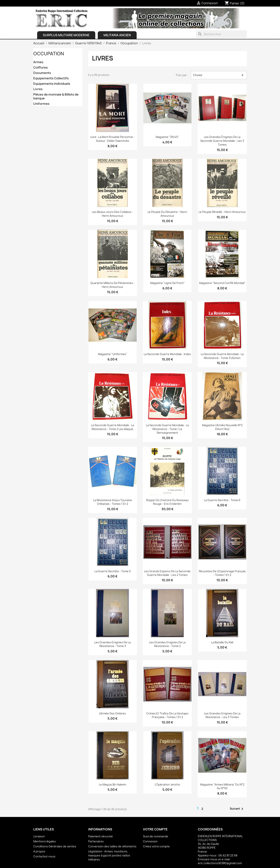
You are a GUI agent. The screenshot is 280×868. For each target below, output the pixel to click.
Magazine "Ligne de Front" (167, 283)
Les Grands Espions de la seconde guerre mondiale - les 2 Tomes (167, 573)
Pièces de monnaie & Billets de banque (56, 96)
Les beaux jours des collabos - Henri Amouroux (113, 214)
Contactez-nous (44, 856)
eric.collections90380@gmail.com (220, 863)
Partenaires (96, 841)
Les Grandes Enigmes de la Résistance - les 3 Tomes (222, 715)
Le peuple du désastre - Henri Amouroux (167, 214)
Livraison (39, 836)
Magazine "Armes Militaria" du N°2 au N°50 (222, 786)
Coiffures (41, 68)
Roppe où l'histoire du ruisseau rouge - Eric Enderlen (167, 502)
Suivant (237, 809)
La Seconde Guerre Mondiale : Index (167, 354)
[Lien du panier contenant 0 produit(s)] (235, 3)
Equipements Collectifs (51, 78)
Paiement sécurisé (100, 836)
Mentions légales (45, 841)
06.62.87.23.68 (228, 855)
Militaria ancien (117, 35)
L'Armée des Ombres (112, 713)
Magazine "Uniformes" (113, 354)
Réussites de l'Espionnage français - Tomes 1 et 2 (222, 573)
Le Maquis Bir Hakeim (112, 784)
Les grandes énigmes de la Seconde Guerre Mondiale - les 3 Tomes (222, 141)
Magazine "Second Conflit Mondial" (222, 283)
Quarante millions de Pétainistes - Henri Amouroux (112, 285)
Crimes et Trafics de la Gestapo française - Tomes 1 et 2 (167, 715)
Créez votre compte (156, 846)
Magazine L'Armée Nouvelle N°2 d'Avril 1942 (222, 427)
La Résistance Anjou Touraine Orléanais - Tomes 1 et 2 (113, 502)
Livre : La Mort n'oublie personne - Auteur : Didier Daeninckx (112, 139)
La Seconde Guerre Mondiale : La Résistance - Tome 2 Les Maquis (112, 427)
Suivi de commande (156, 836)
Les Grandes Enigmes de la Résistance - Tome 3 (112, 644)
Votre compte (155, 829)
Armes (38, 62)
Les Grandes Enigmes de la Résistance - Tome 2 (167, 644)
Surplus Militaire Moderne (66, 35)
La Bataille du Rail (222, 642)
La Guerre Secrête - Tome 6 (222, 500)
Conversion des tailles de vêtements (112, 846)
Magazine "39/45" (167, 137)
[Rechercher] (221, 34)
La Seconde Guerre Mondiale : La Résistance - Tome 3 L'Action (222, 356)
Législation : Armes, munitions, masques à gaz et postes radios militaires (109, 855)
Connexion (150, 841)
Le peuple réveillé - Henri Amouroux (222, 212)
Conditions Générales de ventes (55, 846)
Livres (38, 89)
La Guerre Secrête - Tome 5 (113, 571)
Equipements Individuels (52, 84)
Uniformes (41, 104)
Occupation (49, 54)
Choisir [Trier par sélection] (219, 75)
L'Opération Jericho (167, 784)
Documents (42, 73)
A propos (39, 851)
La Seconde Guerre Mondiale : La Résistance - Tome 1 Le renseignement (167, 429)
